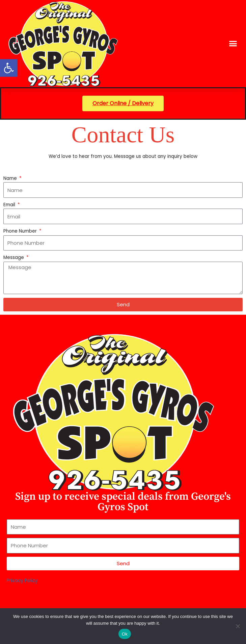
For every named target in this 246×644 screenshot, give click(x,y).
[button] (9, 68)
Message (14, 257)
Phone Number (21, 231)
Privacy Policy (22, 581)
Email (10, 205)
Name (11, 178)
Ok (125, 634)
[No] (238, 626)
